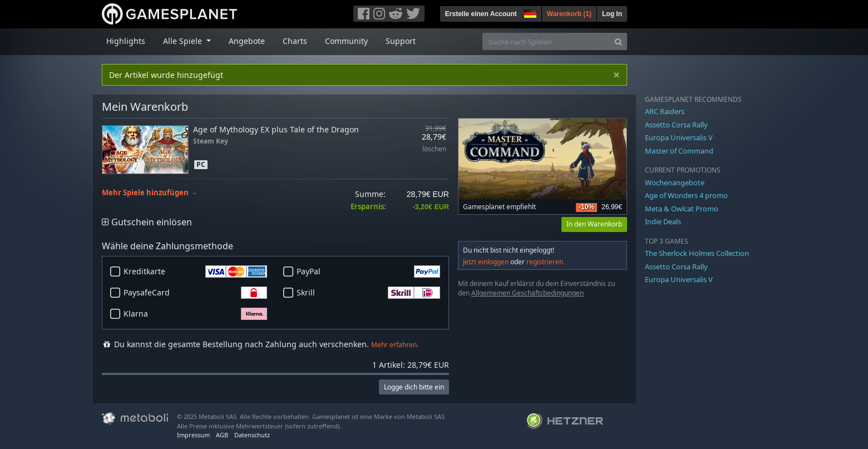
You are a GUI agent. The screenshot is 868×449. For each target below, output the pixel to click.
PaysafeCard (195, 293)
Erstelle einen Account (481, 14)
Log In (612, 14)
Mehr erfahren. (395, 345)
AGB (222, 435)
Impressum (193, 435)
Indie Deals (663, 221)
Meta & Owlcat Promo (682, 209)
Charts (295, 41)
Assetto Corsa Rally (676, 125)
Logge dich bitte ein (414, 387)
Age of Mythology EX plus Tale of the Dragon (276, 129)
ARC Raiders (665, 111)
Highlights (126, 41)
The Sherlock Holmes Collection (697, 253)
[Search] (618, 41)
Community (346, 41)
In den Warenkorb (594, 224)
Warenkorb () (569, 14)
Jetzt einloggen (486, 262)
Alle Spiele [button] (184, 41)
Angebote (247, 41)
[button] (529, 12)
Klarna (195, 314)
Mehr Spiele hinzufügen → (150, 193)
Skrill (368, 293)
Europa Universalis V (679, 137)
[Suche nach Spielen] (546, 41)
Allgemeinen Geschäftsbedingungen (527, 293)
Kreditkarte (195, 272)
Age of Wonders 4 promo (686, 195)
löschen (434, 149)
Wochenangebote (675, 182)
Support (401, 41)
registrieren (545, 262)
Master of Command (679, 151)
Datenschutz (252, 435)
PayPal (368, 272)
